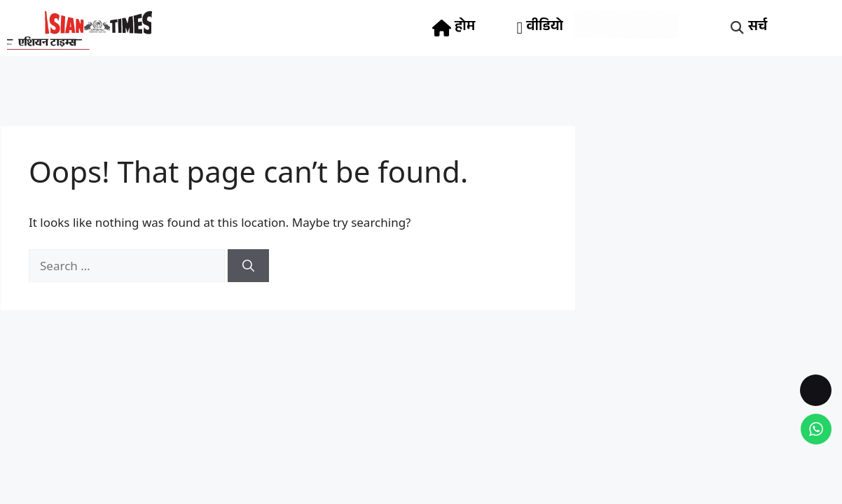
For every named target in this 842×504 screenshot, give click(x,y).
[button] (737, 28)
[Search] (248, 266)
